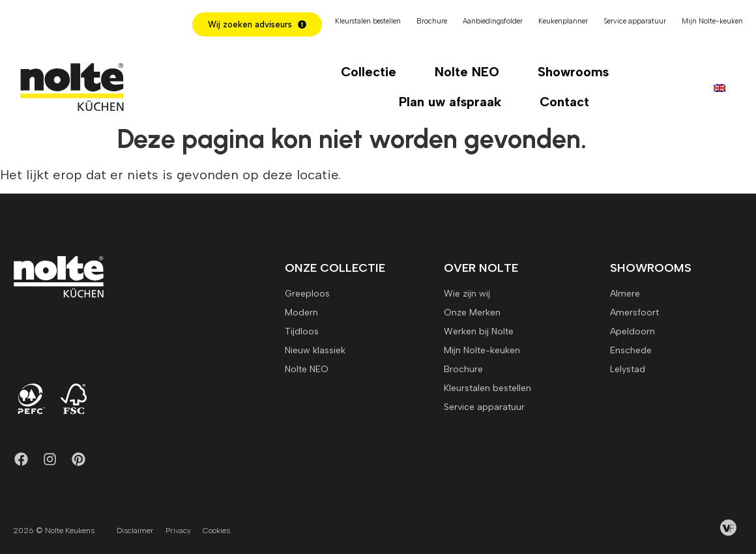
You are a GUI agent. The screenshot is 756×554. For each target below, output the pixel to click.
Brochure (432, 21)
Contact (564, 102)
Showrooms (573, 72)
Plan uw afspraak (450, 102)
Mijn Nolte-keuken (712, 21)
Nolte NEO (467, 72)
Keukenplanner (563, 21)
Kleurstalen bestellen (368, 21)
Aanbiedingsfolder (493, 21)
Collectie (369, 72)
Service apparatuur (635, 21)
